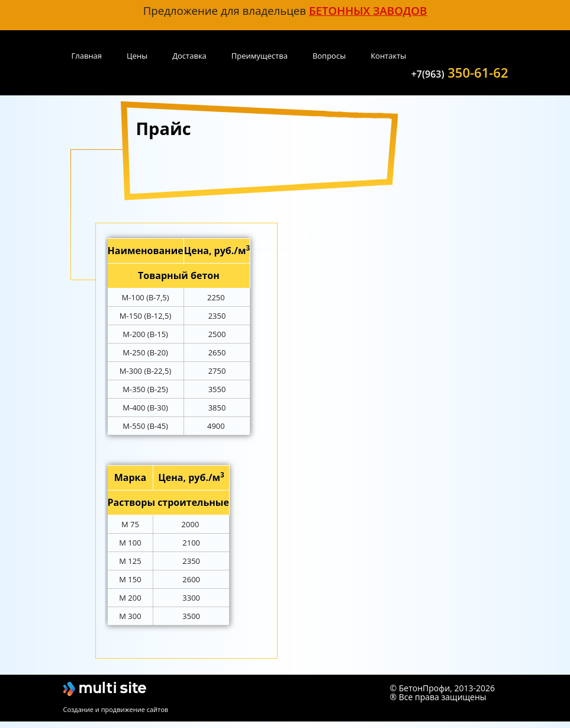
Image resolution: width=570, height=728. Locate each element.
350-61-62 (460, 72)
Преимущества (260, 56)
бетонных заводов (368, 10)
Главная (87, 56)
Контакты (388, 56)
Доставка (189, 56)
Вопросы (329, 56)
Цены (137, 56)
